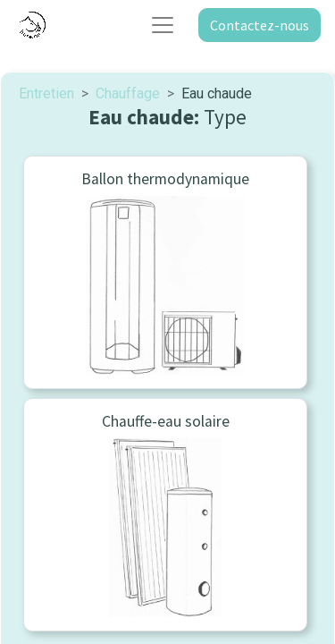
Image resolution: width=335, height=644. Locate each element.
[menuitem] (165, 272)
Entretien (46, 93)
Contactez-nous (260, 25)
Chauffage (128, 93)
